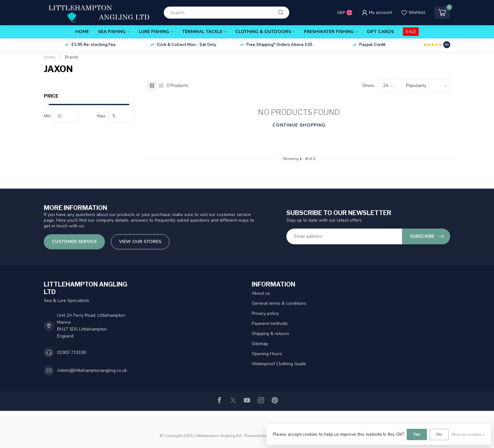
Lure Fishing (154, 32)
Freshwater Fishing (329, 32)
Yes (417, 434)
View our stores (140, 242)
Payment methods (270, 323)
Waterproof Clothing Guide (279, 364)
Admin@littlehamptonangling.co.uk (92, 370)
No (439, 434)
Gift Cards (380, 32)
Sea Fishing (112, 32)
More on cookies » (468, 434)
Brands (72, 57)
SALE (411, 32)
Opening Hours (267, 354)
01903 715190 (72, 352)
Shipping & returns (270, 334)
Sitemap (260, 344)
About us (261, 293)
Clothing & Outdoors (263, 32)
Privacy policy (265, 313)
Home (82, 32)
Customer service (74, 242)
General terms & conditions (279, 303)
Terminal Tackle (202, 32)
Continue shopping (299, 125)
